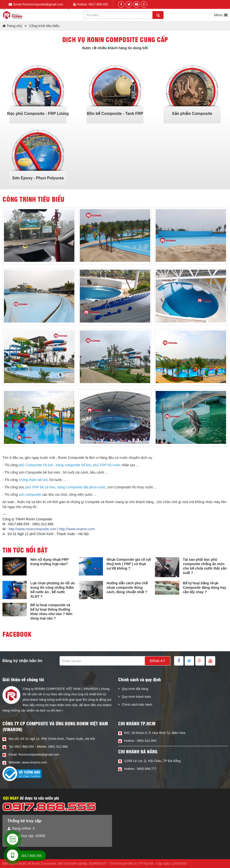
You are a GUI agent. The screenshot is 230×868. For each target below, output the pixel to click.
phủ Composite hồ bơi (36, 465)
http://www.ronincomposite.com (33, 529)
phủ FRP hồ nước (107, 465)
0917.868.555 (99, 4)
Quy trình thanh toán (137, 697)
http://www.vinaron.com (77, 529)
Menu (218, 15)
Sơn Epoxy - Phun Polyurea (38, 178)
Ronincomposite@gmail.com (43, 4)
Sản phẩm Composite (192, 114)
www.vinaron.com (34, 762)
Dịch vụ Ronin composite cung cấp (115, 39)
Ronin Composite (44, 863)
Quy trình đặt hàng (135, 689)
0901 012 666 (58, 747)
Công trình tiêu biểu (44, 26)
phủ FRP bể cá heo (40, 487)
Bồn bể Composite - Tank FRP (115, 114)
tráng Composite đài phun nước (81, 487)
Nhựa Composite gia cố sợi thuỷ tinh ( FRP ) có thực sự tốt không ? (129, 564)
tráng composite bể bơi (73, 465)
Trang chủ (12, 26)
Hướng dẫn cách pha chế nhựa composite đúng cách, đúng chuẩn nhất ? (127, 588)
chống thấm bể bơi (33, 480)
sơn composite (30, 495)
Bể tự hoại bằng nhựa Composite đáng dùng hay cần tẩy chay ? (205, 588)
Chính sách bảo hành (137, 705)
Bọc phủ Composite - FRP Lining (38, 114)
